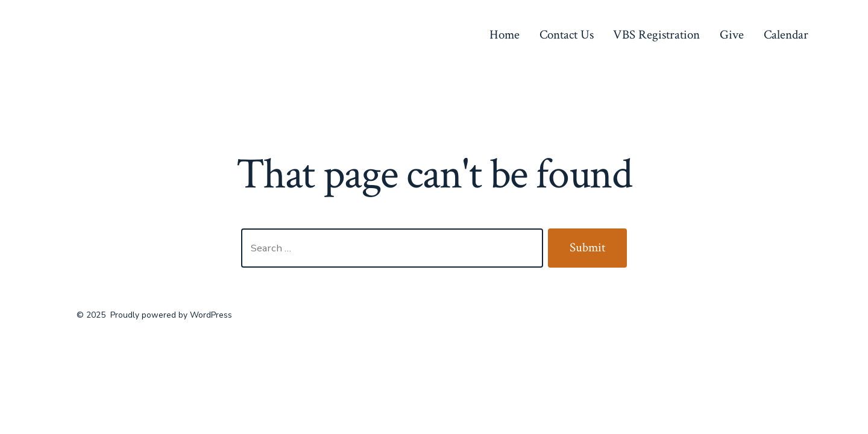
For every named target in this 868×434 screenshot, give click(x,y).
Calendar (786, 35)
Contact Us (567, 35)
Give (732, 35)
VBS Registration (656, 35)
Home (505, 35)
